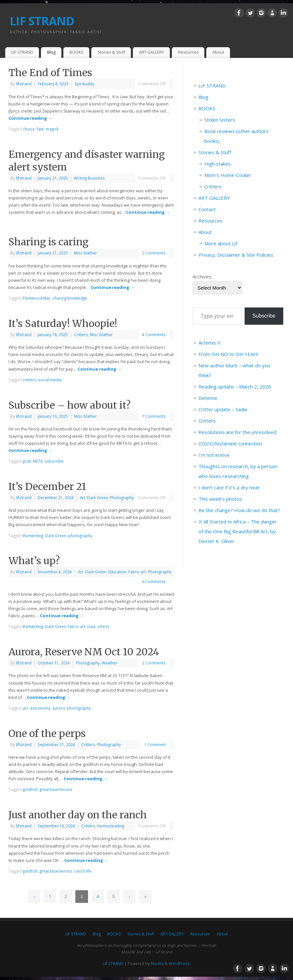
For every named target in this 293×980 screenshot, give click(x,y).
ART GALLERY (152, 52)
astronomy (40, 708)
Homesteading (111, 826)
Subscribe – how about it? (70, 405)
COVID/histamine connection (230, 443)
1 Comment (155, 744)
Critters (81, 334)
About (218, 52)
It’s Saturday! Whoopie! (63, 323)
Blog (51, 52)
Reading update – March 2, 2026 (235, 387)
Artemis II (210, 343)
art (25, 708)
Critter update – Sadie (223, 409)
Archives (202, 277)
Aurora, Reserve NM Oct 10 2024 (84, 652)
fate (40, 129)
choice (29, 129)
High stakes (218, 164)
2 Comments (154, 253)
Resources (188, 52)
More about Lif (221, 243)
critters (29, 380)
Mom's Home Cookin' (228, 175)
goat (27, 461)
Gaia (91, 626)
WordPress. (180, 963)
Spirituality (84, 84)
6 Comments (154, 581)
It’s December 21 (47, 486)
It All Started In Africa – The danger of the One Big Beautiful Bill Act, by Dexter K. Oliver (238, 531)
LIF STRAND (42, 21)
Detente (208, 398)
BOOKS (76, 52)
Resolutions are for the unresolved (237, 432)
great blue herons (56, 789)
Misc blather (85, 253)
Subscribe (264, 316)
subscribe (54, 461)
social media (50, 380)
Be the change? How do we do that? (239, 510)
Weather (109, 663)
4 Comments (154, 334)
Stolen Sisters (220, 120)
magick (52, 129)
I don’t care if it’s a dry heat (229, 487)
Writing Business (89, 178)
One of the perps (47, 733)
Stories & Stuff (111, 52)
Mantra (157, 963)
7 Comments (154, 416)
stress (103, 626)
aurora (59, 708)
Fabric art (137, 572)
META (38, 461)
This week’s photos (220, 499)
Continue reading (30, 118)
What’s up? (34, 561)
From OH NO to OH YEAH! (228, 354)
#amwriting (33, 536)
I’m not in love (214, 455)
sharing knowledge (70, 298)
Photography (122, 497)
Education (117, 572)
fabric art (77, 626)
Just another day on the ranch (78, 815)
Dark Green (98, 497)
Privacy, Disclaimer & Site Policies (236, 255)
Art (83, 497)
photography (80, 536)
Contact (207, 209)
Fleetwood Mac (37, 298)
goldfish (30, 789)
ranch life (83, 871)
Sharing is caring (48, 242)
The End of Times (50, 73)
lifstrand (24, 84)
